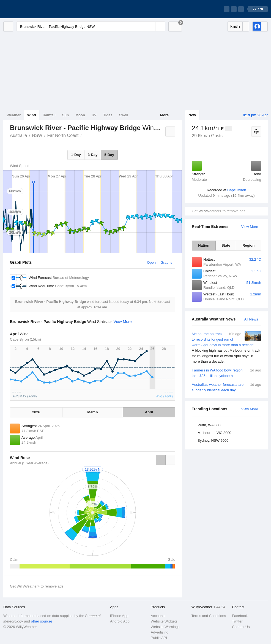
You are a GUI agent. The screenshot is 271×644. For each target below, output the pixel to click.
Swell (124, 115)
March (92, 412)
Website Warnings (165, 627)
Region (248, 245)
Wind (32, 115)
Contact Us (241, 627)
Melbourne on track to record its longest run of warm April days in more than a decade (226, 348)
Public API (159, 638)
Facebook (240, 616)
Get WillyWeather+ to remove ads (218, 211)
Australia (18, 135)
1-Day (76, 155)
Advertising (160, 632)
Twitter (237, 621)
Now (192, 115)
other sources (42, 621)
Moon (80, 115)
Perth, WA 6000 (210, 425)
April (149, 412)
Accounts (158, 616)
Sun (66, 115)
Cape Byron (237, 190)
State (226, 245)
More (164, 115)
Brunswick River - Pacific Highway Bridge (84, 135)
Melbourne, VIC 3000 (214, 433)
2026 (36, 412)
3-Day (93, 155)
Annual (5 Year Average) (29, 463)
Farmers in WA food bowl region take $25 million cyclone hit (226, 373)
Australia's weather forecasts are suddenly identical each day (226, 387)
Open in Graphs (160, 262)
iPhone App (119, 616)
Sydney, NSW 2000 (213, 440)
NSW (37, 135)
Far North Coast (63, 135)
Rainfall (49, 115)
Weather (14, 115)
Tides (108, 115)
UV (94, 115)
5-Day (109, 155)
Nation (204, 245)
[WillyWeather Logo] (29, 9)
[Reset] (150, 26)
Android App (120, 621)
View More (250, 227)
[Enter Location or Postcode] (91, 26)
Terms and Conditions (209, 616)
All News (251, 319)
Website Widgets (164, 621)
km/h (235, 26)
